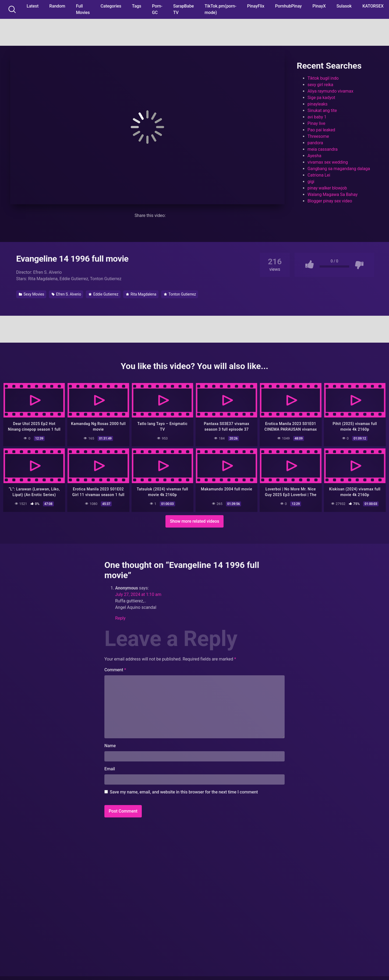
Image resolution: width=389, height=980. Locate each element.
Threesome (318, 136)
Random (57, 6)
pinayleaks (318, 104)
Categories (111, 6)
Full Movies (83, 9)
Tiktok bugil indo (323, 78)
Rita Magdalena (141, 294)
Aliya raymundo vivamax (330, 91)
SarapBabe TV (184, 9)
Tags (137, 6)
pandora (315, 143)
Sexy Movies (31, 294)
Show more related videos (194, 520)
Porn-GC (157, 9)
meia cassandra (323, 149)
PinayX (319, 6)
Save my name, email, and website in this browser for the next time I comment (184, 791)
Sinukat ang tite (322, 110)
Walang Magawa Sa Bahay (333, 194)
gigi (311, 182)
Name (110, 745)
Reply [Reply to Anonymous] (120, 617)
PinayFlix (256, 6)
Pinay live (316, 123)
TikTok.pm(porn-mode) (221, 9)
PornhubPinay (288, 6)
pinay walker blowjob (327, 188)
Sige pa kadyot (321, 98)
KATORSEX (373, 6)
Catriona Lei (319, 175)
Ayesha (314, 156)
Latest (33, 6)
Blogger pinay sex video (330, 201)
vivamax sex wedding (328, 162)
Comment (115, 669)
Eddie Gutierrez (103, 294)
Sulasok (344, 6)
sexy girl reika (320, 85)
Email (110, 768)
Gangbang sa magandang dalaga (339, 169)
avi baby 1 (317, 117)
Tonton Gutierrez (180, 294)
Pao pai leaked (321, 130)
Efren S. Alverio (66, 294)
